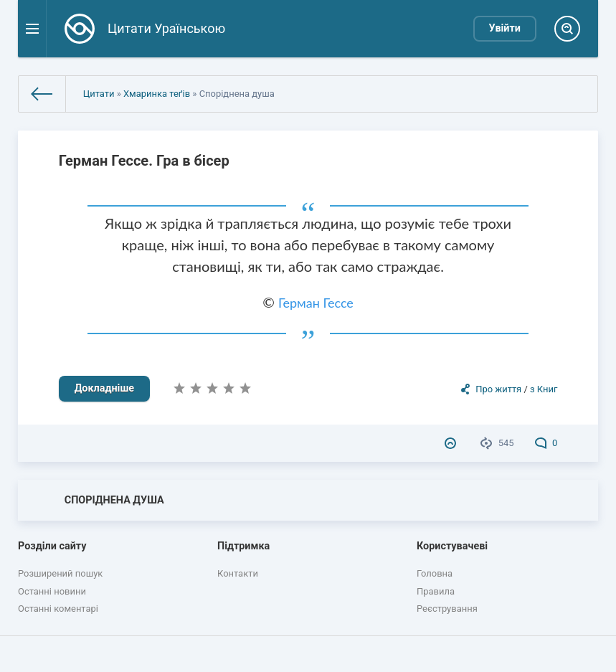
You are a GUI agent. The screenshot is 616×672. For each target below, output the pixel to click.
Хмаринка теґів (157, 94)
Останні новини (52, 591)
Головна (435, 573)
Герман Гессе (316, 303)
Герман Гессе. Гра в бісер (144, 161)
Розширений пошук (60, 573)
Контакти (238, 573)
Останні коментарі (58, 609)
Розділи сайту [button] (52, 546)
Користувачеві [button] (452, 546)
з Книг (544, 389)
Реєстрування (447, 609)
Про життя (498, 389)
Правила (436, 591)
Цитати (99, 94)
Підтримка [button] (243, 546)
